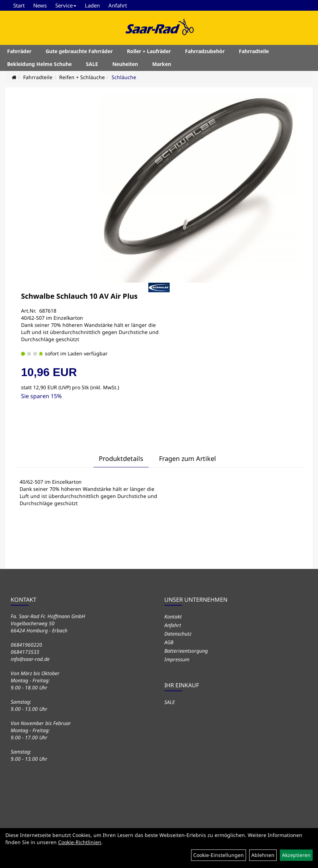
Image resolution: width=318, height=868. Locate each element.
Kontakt (173, 617)
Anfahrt (118, 5)
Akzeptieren (296, 855)
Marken (162, 64)
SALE (92, 64)
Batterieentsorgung (186, 651)
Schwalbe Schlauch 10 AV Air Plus (79, 296)
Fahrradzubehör (205, 51)
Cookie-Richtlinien (80, 842)
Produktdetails (121, 458)
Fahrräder (19, 51)
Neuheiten (125, 64)
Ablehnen (263, 855)
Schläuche (124, 77)
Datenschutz (178, 634)
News (40, 5)
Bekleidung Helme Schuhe (39, 64)
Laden (92, 5)
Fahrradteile (254, 51)
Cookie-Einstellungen (219, 855)
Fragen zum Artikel (188, 458)
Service (66, 5)
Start (19, 5)
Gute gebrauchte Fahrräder (79, 51)
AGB (169, 642)
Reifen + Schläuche (82, 77)
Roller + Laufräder (149, 51)
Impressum (177, 659)
